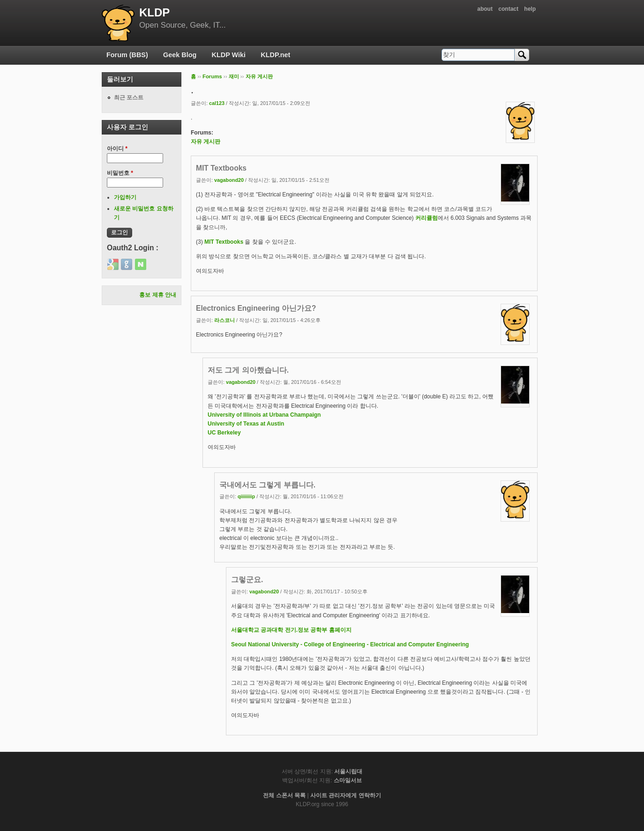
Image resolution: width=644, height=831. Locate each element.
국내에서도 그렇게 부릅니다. (267, 485)
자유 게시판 (259, 76)
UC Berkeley (224, 433)
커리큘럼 (427, 218)
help (530, 9)
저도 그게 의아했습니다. (248, 370)
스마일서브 (348, 780)
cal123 (217, 103)
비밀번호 (120, 173)
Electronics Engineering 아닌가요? (256, 308)
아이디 (117, 149)
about (485, 9)
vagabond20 (229, 180)
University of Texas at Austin (246, 424)
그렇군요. (247, 580)
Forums (212, 76)
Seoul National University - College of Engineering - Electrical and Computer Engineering (350, 644)
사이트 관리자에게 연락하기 (346, 795)
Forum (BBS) (127, 55)
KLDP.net (275, 55)
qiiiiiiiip (246, 496)
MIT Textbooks (221, 168)
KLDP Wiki (229, 55)
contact (508, 9)
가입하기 (125, 197)
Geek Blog (180, 55)
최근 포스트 (129, 97)
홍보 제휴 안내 (158, 295)
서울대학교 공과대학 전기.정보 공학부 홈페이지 (291, 630)
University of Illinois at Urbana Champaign (264, 415)
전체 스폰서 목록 (284, 795)
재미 (234, 76)
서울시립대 (348, 771)
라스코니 (225, 320)
